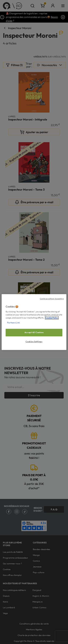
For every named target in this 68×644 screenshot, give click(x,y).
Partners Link (13, 323)
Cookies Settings (34, 342)
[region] (34, 322)
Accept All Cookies (34, 333)
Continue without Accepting (52, 299)
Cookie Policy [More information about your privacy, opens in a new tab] (52, 318)
